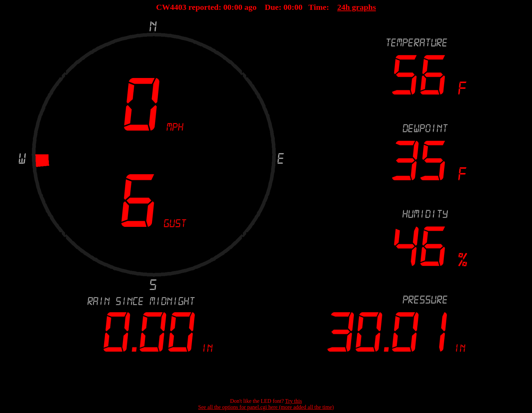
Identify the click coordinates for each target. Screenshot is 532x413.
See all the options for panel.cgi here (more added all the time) (266, 407)
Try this (293, 401)
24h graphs (357, 7)
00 (227, 7)
